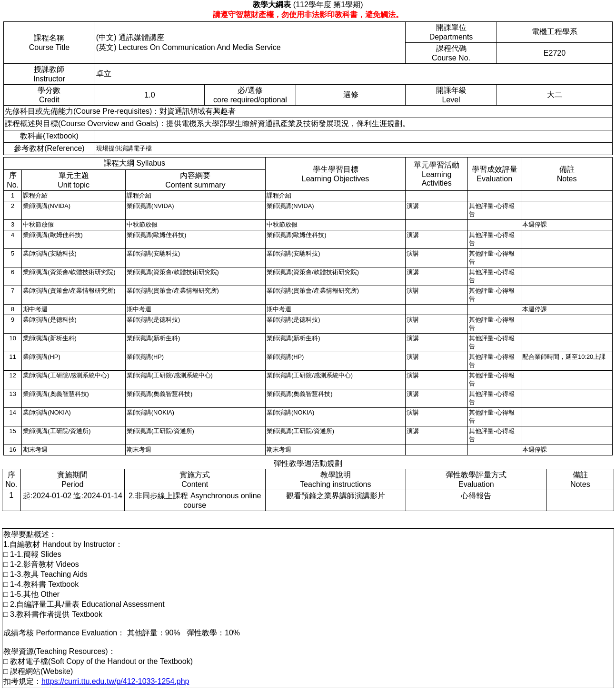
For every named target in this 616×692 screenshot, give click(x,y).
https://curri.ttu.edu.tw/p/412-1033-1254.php (115, 681)
